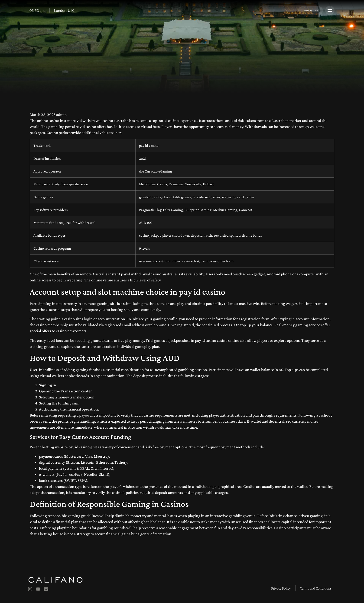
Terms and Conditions (316, 588)
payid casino (86, 127)
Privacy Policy (281, 588)
